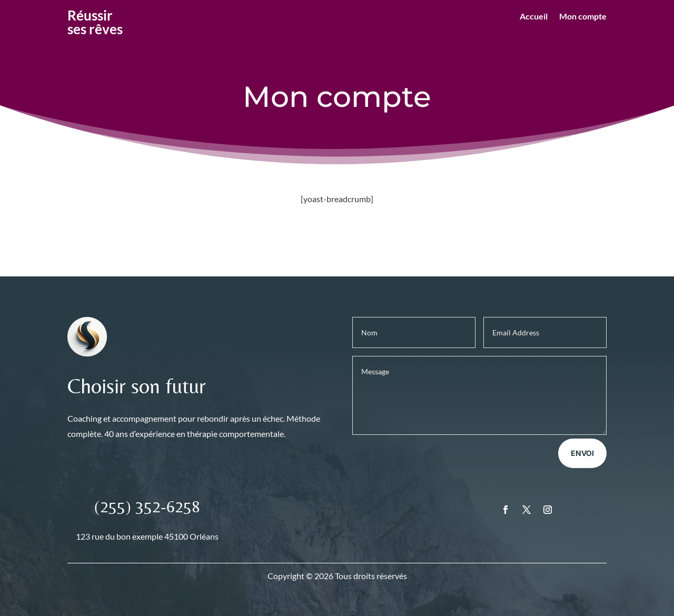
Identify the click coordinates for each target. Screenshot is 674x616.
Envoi (582, 453)
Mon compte (583, 17)
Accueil (534, 17)
